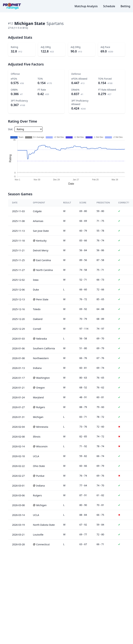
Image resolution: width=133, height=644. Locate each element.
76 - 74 (100, 240)
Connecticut (43, 544)
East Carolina (43, 260)
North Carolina (44, 270)
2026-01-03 (18, 339)
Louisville (38, 535)
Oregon (40, 388)
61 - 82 (100, 495)
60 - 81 (100, 397)
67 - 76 (100, 358)
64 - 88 (100, 309)
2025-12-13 (18, 299)
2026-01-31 (18, 417)
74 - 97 (100, 329)
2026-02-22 (18, 466)
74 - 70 (100, 485)
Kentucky (41, 241)
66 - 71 (100, 544)
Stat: (11, 129)
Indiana (37, 368)
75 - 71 (100, 270)
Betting (125, 6)
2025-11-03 (18, 211)
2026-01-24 (18, 397)
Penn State (42, 299)
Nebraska (42, 339)
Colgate (37, 211)
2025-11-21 (18, 250)
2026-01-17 (18, 378)
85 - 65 (100, 299)
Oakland (38, 319)
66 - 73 (100, 280)
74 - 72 (100, 436)
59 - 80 (100, 211)
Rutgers (41, 407)
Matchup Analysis (86, 6)
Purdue (40, 476)
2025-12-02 (18, 280)
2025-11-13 (18, 231)
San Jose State (41, 231)
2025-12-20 (18, 319)
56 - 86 (100, 250)
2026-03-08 (18, 505)
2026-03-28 (18, 544)
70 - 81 (100, 505)
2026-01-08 (18, 358)
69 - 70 (100, 338)
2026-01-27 (18, 407)
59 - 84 (100, 525)
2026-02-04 (18, 427)
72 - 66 (100, 289)
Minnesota (42, 427)
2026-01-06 (18, 348)
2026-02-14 (18, 446)
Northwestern (41, 358)
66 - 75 (100, 515)
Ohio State (39, 466)
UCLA (36, 456)
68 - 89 (100, 319)
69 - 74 (100, 368)
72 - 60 (100, 427)
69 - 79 (100, 348)
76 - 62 (100, 387)
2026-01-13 (18, 368)
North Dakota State (44, 525)
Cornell (37, 329)
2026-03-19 (18, 525)
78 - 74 (100, 446)
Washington (43, 378)
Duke (36, 290)
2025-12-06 (18, 290)
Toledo (37, 309)
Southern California (44, 348)
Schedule (109, 6)
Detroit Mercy (41, 250)
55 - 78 (100, 231)
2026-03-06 (18, 495)
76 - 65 (100, 378)
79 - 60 (100, 407)
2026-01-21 (18, 388)
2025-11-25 (18, 260)
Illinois (37, 437)
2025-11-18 (18, 241)
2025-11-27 (18, 270)
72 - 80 (100, 534)
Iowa (36, 280)
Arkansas (38, 221)
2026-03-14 (18, 515)
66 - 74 (100, 456)
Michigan (38, 417)
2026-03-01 (18, 486)
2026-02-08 (18, 437)
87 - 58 (100, 260)
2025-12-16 (18, 309)
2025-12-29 (18, 329)
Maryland (38, 397)
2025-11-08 (18, 221)
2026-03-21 (18, 535)
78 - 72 (100, 417)
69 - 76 (100, 476)
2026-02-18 (18, 456)
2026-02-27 (18, 476)
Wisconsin (42, 446)
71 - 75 (100, 221)
